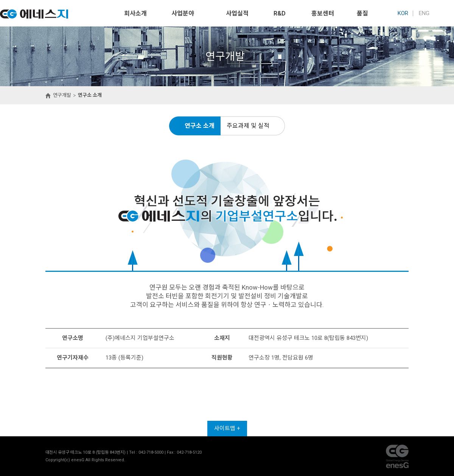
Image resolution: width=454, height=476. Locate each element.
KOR (403, 13)
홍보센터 (323, 13)
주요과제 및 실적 (248, 126)
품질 (362, 13)
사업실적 (237, 13)
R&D (280, 13)
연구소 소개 (200, 126)
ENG (424, 13)
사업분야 (183, 13)
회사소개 (135, 13)
